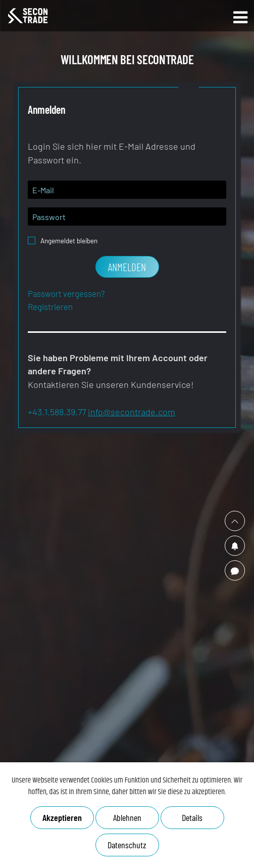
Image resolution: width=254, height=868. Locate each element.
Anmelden (127, 267)
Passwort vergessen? (66, 293)
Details (192, 817)
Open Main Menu (240, 17)
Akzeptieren (62, 817)
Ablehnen (127, 817)
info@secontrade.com (132, 412)
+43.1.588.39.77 (57, 412)
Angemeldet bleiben (69, 238)
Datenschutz (127, 845)
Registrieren (50, 307)
